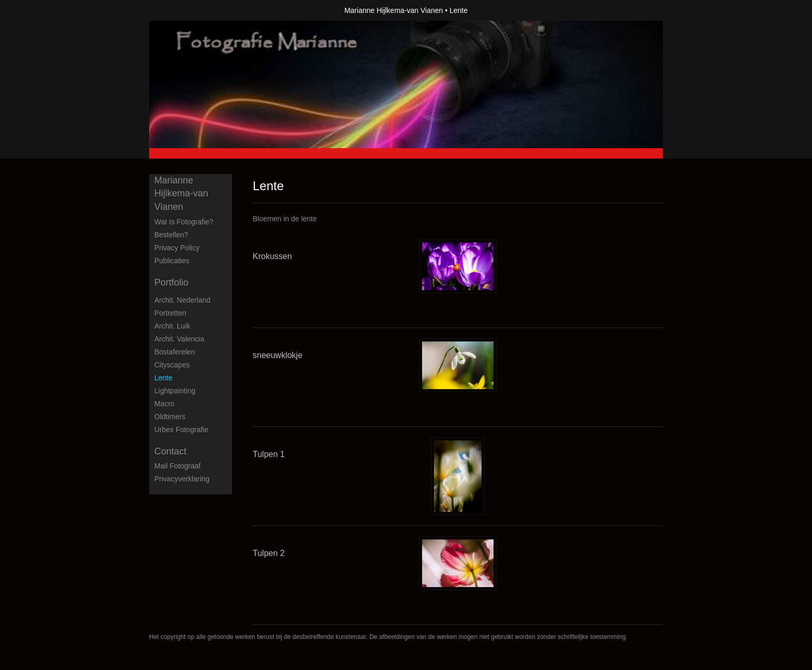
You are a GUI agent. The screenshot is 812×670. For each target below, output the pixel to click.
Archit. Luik (172, 326)
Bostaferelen (175, 352)
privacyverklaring (182, 479)
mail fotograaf (177, 466)
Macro (164, 404)
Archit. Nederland (182, 300)
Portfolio (171, 282)
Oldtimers (170, 417)
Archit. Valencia (179, 339)
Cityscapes (172, 365)
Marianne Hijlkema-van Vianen (394, 10)
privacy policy (177, 248)
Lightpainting (175, 391)
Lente (163, 378)
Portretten (170, 313)
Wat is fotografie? (184, 222)
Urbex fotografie (181, 430)
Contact (170, 451)
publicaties (172, 261)
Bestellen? (171, 235)
